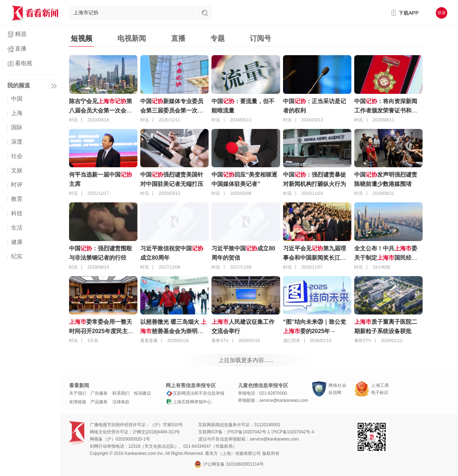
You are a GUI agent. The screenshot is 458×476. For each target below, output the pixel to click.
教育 (17, 199)
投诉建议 (142, 393)
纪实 (17, 256)
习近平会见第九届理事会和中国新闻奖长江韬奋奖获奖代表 (315, 258)
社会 (17, 156)
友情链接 (78, 402)
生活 (17, 228)
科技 (17, 213)
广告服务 (99, 393)
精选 (21, 34)
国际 (17, 127)
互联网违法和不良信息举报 (195, 393)
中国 (17, 99)
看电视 (24, 63)
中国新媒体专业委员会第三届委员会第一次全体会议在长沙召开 (172, 110)
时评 (17, 185)
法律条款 (121, 402)
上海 (17, 113)
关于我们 (78, 393)
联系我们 (121, 393)
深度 (17, 142)
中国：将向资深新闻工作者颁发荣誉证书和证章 (386, 110)
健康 (17, 242)
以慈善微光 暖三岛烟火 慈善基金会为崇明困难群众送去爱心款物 (173, 331)
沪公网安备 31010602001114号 (229, 464)
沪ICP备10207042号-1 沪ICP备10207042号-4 (270, 432)
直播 (21, 49)
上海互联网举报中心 (189, 402)
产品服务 (99, 402)
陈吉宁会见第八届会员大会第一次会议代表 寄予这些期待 (101, 110)
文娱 (17, 170)
